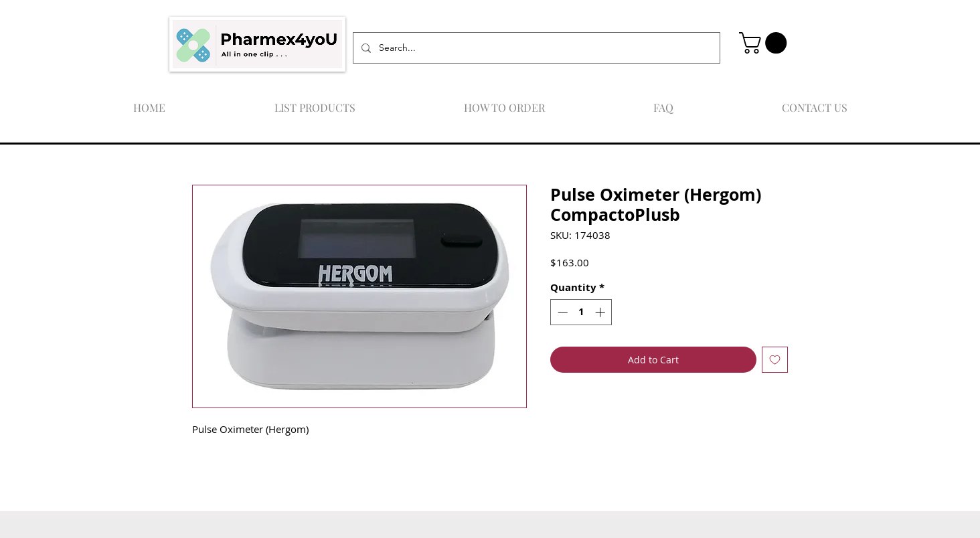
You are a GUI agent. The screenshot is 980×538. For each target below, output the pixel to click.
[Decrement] (561, 312)
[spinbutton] (581, 312)
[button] (765, 43)
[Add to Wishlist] (775, 360)
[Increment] (601, 312)
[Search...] (535, 48)
